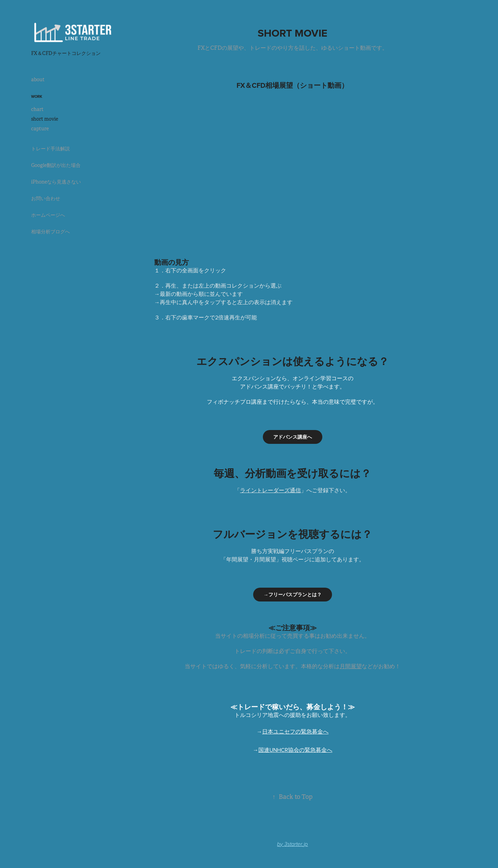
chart (37, 109)
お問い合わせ (46, 198)
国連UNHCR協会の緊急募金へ (295, 750)
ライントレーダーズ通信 (270, 490)
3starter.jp (296, 844)
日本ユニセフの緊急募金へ (295, 731)
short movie (45, 119)
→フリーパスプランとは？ (293, 595)
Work (37, 96)
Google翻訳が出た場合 (56, 165)
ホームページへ (48, 215)
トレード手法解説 (50, 149)
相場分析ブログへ (50, 232)
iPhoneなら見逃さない (56, 182)
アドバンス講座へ (293, 437)
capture (40, 129)
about (38, 80)
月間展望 (351, 666)
